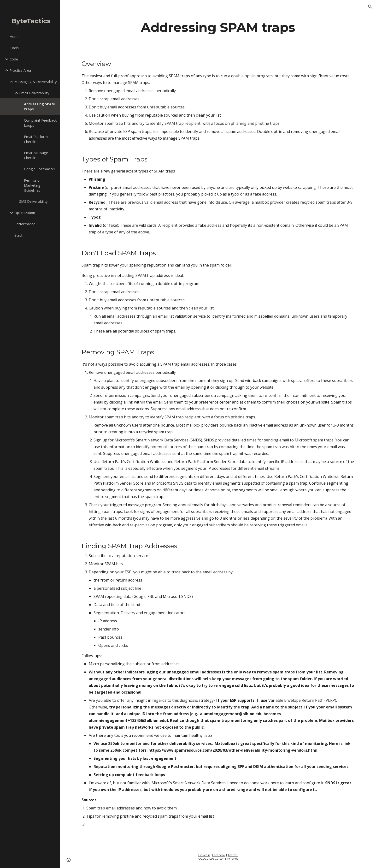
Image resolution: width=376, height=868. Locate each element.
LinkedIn (204, 855)
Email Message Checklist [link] (36, 155)
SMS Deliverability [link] (33, 201)
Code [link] (14, 59)
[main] (218, 27)
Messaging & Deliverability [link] (35, 82)
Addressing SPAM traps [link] (39, 106)
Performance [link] (25, 224)
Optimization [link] (25, 213)
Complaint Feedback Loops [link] (40, 123)
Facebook (219, 855)
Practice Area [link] (20, 70)
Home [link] (15, 36)
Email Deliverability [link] (34, 93)
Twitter (233, 855)
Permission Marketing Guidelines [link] (33, 185)
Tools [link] (14, 48)
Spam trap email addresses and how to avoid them (132, 808)
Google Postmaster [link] (40, 169)
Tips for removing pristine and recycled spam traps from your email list (150, 816)
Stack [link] (19, 235)
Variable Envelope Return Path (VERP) (302, 700)
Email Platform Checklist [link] (36, 139)
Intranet (232, 859)
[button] (370, 7)
